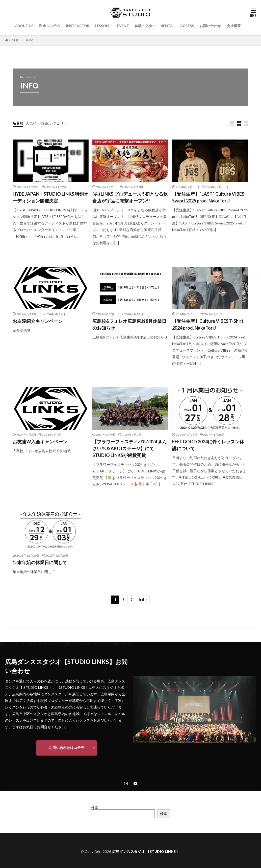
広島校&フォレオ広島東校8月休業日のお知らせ (129, 324)
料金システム (50, 26)
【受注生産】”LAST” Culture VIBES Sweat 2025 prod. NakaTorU (208, 197)
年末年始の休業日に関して (40, 562)
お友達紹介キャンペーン (38, 321)
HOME (14, 40)
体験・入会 (144, 26)
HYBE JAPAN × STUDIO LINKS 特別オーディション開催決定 (51, 197)
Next (141, 600)
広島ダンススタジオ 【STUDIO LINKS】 (146, 851)
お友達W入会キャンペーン (40, 442)
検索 (95, 807)
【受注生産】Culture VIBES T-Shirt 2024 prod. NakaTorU (208, 324)
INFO (30, 40)
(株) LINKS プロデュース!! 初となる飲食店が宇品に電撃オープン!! (130, 197)
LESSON (102, 26)
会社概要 (234, 26)
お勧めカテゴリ (51, 123)
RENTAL (168, 26)
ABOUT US (24, 26)
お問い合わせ (210, 26)
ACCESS (187, 26)
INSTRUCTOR (78, 26)
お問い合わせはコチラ (67, 748)
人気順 (31, 123)
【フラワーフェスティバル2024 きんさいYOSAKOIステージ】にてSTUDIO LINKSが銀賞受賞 (130, 448)
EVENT (123, 26)
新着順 (18, 123)
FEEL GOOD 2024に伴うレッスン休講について (208, 445)
